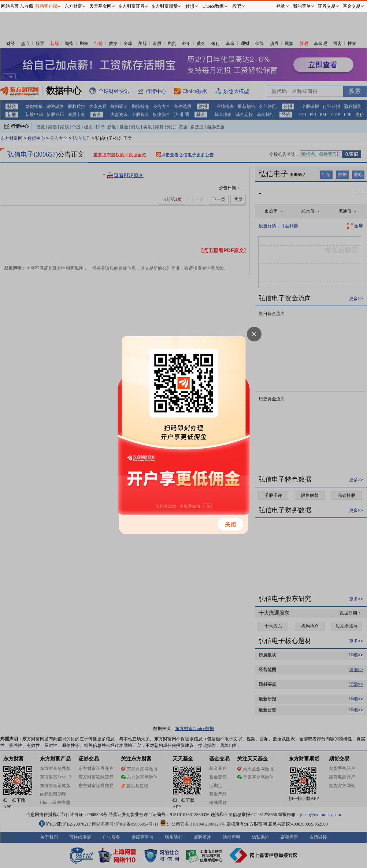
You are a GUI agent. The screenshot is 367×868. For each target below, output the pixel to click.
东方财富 (73, 6)
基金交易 (352, 6)
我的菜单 (302, 6)
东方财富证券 (131, 6)
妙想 (190, 6)
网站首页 (10, 6)
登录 (281, 6)
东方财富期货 (164, 6)
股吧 (237, 6)
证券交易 (327, 6)
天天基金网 (100, 6)
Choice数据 (213, 6)
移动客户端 (46, 6)
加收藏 (27, 6)
